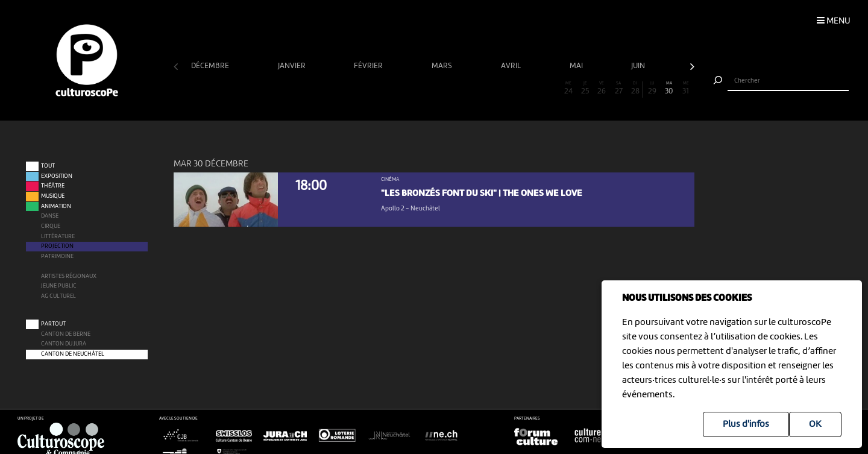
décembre (211, 66)
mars (443, 66)
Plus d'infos (746, 424)
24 (568, 88)
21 (518, 88)
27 (618, 88)
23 (552, 88)
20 (501, 88)
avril (512, 66)
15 (417, 88)
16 (434, 88)
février (369, 66)
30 (669, 88)
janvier (293, 66)
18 (468, 88)
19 (484, 88)
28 (635, 88)
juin (639, 66)
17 (451, 88)
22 (535, 88)
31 (686, 88)
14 (400, 88)
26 (602, 88)
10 (333, 88)
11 (350, 88)
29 (652, 88)
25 (585, 88)
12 (366, 88)
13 (383, 88)
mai (577, 66)
